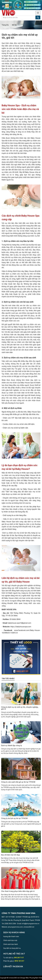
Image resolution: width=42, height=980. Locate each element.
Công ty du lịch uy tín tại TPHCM (14, 818)
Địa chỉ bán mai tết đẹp (10, 855)
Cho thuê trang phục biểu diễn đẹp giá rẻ (18, 891)
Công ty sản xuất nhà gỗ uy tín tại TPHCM (18, 782)
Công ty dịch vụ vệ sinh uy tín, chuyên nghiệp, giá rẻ (20, 708)
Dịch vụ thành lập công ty (11, 745)
